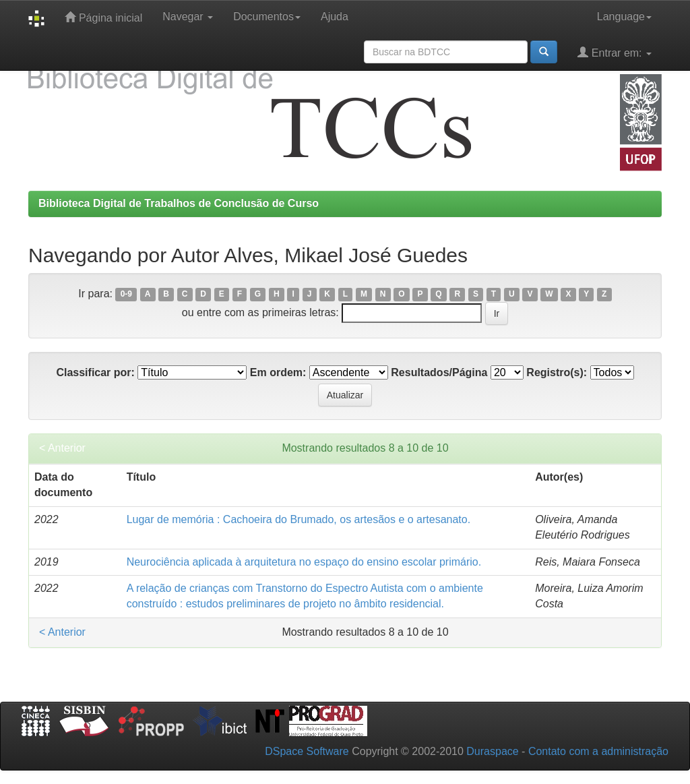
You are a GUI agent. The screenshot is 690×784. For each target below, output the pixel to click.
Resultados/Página (439, 372)
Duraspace (492, 751)
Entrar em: (615, 52)
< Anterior (62, 448)
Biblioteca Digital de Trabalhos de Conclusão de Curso (179, 203)
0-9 (126, 295)
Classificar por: (95, 372)
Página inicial (103, 17)
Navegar (188, 17)
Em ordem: (278, 372)
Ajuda (335, 17)
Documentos (267, 17)
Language (624, 17)
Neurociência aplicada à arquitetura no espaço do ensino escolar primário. (304, 562)
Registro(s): (557, 372)
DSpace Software (307, 751)
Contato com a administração (598, 751)
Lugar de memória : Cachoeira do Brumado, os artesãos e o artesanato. (299, 519)
